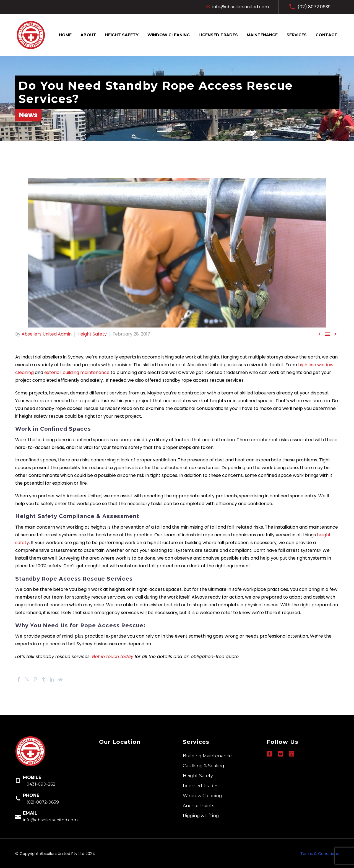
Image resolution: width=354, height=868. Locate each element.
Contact (326, 35)
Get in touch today (113, 657)
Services (297, 35)
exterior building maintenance (77, 372)
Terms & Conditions (320, 854)
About (88, 35)
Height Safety (122, 35)
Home (65, 35)
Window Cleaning (169, 35)
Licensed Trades (218, 35)
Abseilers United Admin (47, 334)
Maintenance (262, 35)
